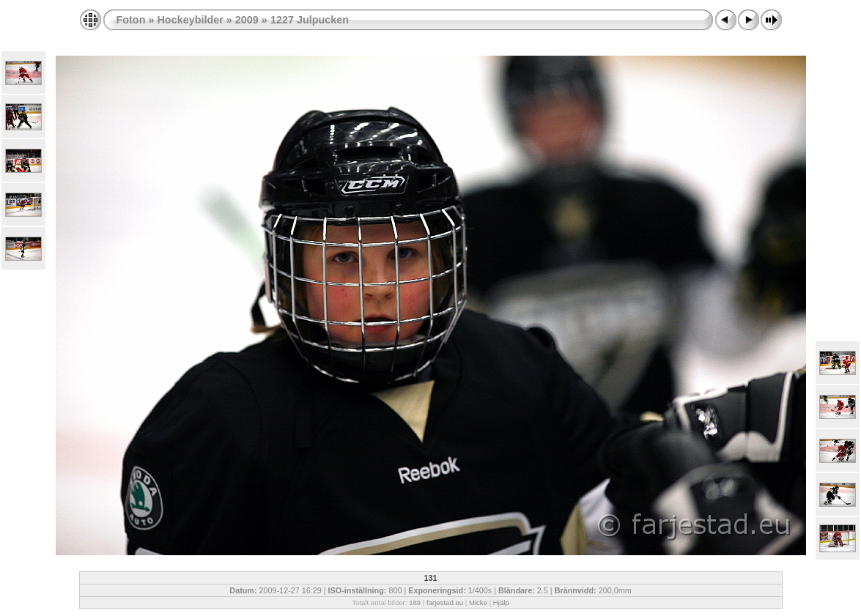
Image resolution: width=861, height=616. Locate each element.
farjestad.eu (445, 602)
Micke (478, 602)
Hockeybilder (190, 20)
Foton (131, 20)
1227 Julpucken (310, 20)
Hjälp (501, 602)
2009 (247, 20)
